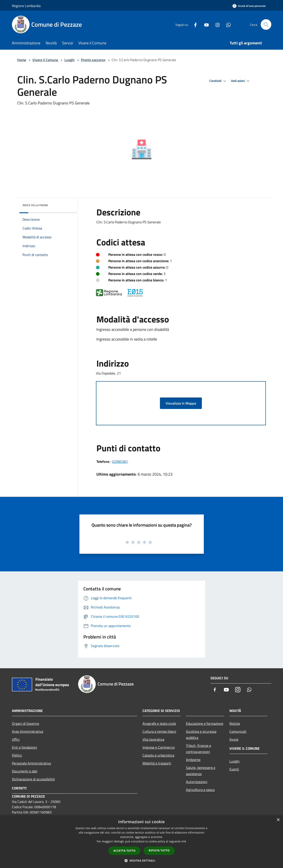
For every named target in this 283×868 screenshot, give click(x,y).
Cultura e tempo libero (159, 731)
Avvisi (234, 739)
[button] (142, 860)
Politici (17, 755)
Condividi (218, 81)
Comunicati (238, 731)
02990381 (120, 461)
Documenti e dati (25, 771)
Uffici (16, 739)
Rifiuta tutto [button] (159, 850)
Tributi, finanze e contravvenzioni (199, 749)
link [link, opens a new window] (184, 841)
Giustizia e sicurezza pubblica (201, 734)
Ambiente (193, 760)
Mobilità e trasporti (157, 763)
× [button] (278, 820)
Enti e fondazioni (24, 747)
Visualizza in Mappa (181, 403)
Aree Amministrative (28, 731)
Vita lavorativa (153, 739)
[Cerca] (266, 24)
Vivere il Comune (46, 60)
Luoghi (69, 60)
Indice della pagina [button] (35, 205)
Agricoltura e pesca (200, 790)
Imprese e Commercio (159, 747)
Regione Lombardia (26, 6)
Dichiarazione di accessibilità (33, 779)
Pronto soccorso (93, 60)
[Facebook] (194, 24)
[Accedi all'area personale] (249, 6)
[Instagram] (216, 24)
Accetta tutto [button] (124, 851)
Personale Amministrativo (31, 763)
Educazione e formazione (205, 723)
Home (22, 60)
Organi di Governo (25, 723)
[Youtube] (205, 24)
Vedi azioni (241, 81)
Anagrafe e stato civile (159, 723)
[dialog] (141, 842)
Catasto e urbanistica (158, 755)
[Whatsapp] (227, 24)
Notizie (235, 723)
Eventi (234, 769)
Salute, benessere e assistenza (201, 771)
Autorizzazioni (197, 782)
